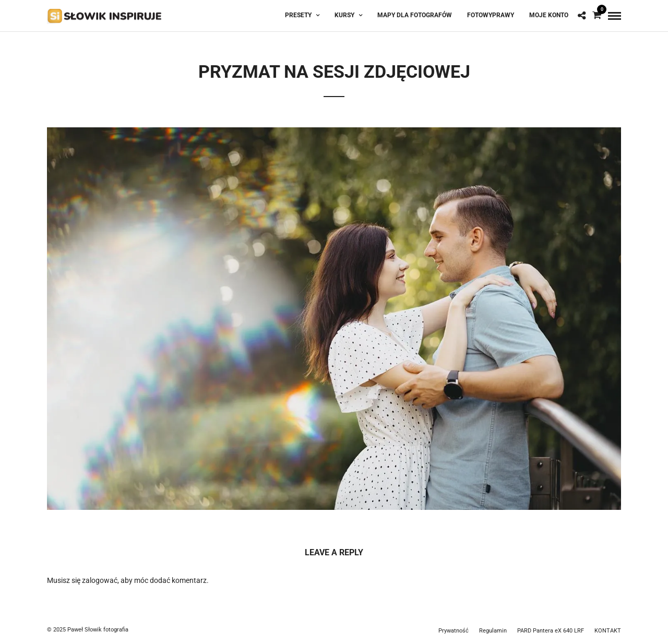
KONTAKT (608, 631)
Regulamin (493, 631)
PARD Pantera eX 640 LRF (551, 631)
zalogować (100, 580)
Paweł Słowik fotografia (98, 630)
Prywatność (454, 631)
